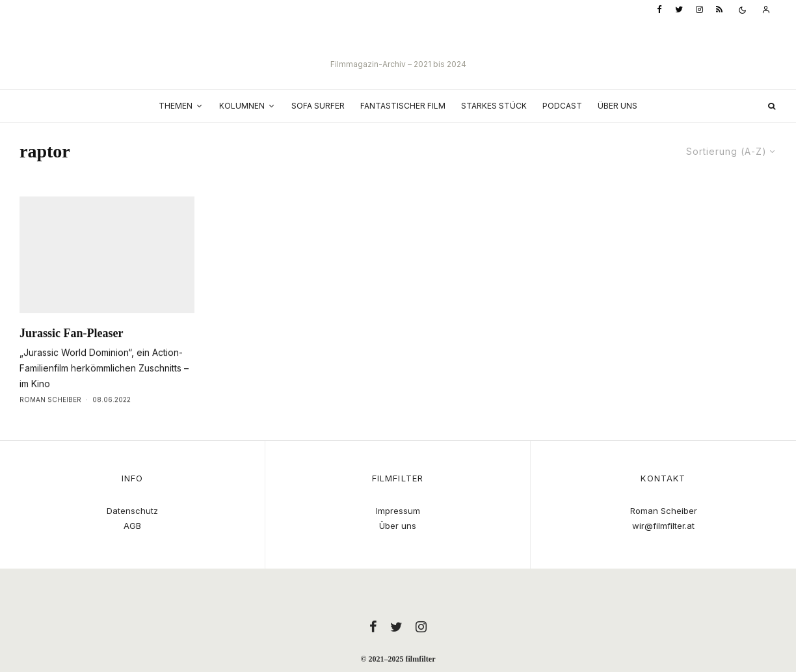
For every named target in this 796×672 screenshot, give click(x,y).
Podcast (562, 106)
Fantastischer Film (403, 106)
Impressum (398, 511)
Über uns (617, 106)
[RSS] (719, 10)
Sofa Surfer (318, 106)
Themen (176, 106)
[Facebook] (659, 10)
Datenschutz (132, 511)
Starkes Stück (494, 106)
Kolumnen (242, 106)
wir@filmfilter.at (663, 526)
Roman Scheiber (50, 426)
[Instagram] (699, 10)
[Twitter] (679, 10)
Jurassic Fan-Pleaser (71, 360)
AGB (132, 526)
